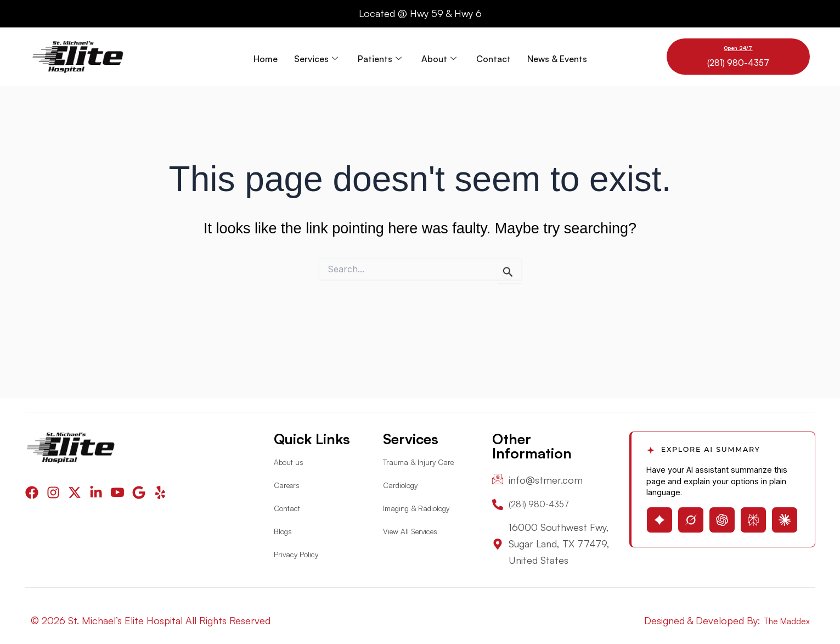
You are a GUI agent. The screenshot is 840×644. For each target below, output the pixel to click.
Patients (380, 57)
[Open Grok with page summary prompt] (691, 515)
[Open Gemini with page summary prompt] (659, 515)
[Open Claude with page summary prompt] (785, 515)
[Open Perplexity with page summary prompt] (753, 515)
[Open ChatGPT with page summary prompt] (722, 515)
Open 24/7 (738, 47)
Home (266, 57)
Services (316, 57)
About (439, 57)
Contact (494, 57)
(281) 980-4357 (738, 62)
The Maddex (783, 620)
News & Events (557, 57)
